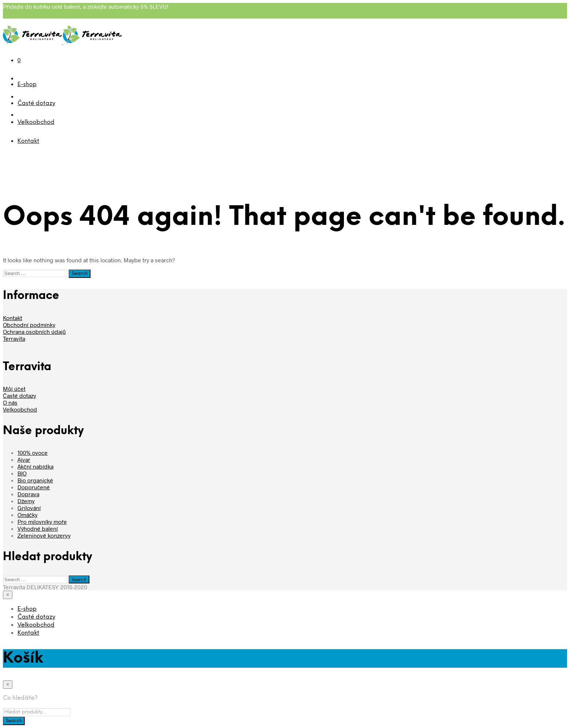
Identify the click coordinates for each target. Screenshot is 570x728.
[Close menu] (8, 595)
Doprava (28, 494)
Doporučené (34, 487)
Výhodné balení (38, 528)
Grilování (29, 508)
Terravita (14, 338)
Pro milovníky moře (42, 521)
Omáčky (27, 515)
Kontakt (28, 141)
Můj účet (14, 389)
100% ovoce (33, 452)
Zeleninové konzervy (44, 535)
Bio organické (35, 480)
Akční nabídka (35, 466)
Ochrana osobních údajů (34, 331)
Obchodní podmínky (29, 325)
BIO (22, 473)
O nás (10, 402)
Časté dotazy (36, 103)
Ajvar (24, 459)
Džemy (26, 501)
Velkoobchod (36, 122)
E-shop (27, 84)
